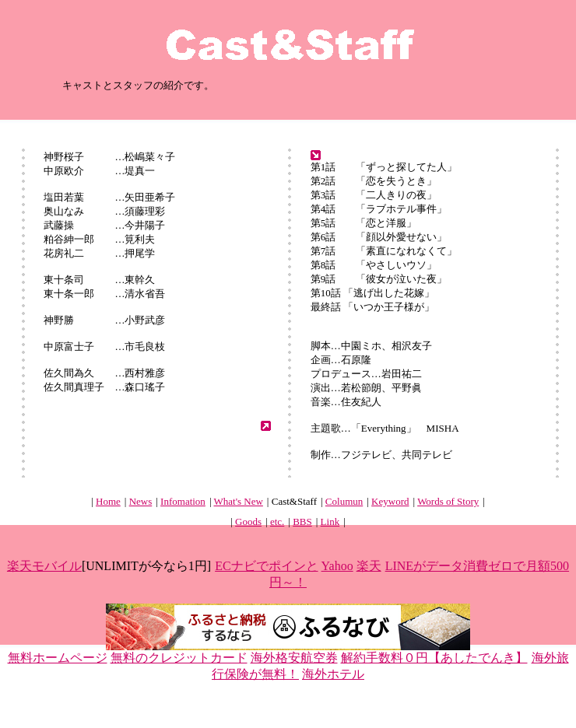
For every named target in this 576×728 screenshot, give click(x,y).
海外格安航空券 (294, 658)
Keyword (390, 501)
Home (108, 501)
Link (330, 521)
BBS (302, 521)
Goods (248, 521)
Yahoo (337, 566)
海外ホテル (333, 674)
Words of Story (448, 501)
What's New (239, 501)
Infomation (183, 501)
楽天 (369, 566)
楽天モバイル (44, 566)
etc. (277, 521)
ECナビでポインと (266, 566)
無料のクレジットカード (179, 658)
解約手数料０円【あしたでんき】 (434, 658)
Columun (344, 501)
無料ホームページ (58, 658)
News (141, 501)
